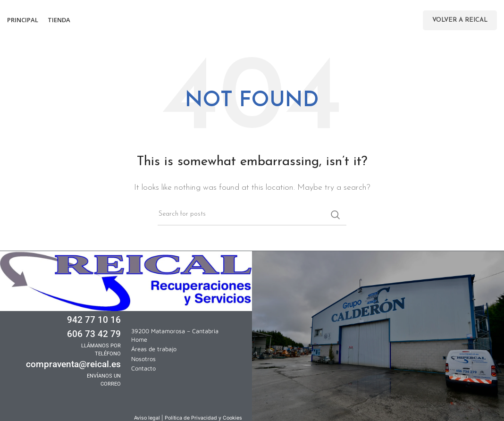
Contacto (143, 368)
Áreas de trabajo (154, 349)
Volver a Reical (460, 20)
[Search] (252, 215)
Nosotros (143, 359)
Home (139, 340)
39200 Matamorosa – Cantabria (175, 331)
